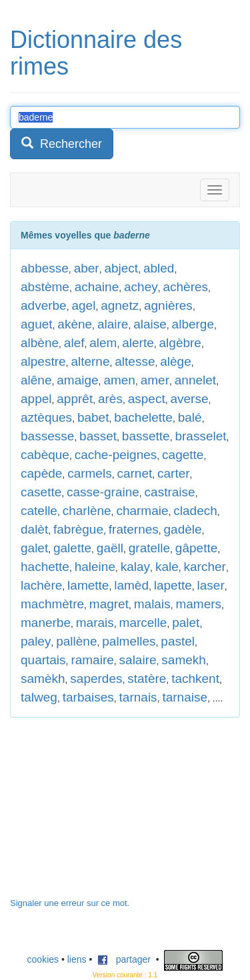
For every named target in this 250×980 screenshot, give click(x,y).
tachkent (195, 679)
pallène (76, 641)
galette (72, 548)
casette (41, 492)
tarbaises (88, 697)
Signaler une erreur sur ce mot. (70, 903)
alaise (150, 324)
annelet (195, 380)
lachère (41, 585)
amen (119, 380)
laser (211, 585)
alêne (36, 380)
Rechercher (62, 144)
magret (109, 604)
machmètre (52, 604)
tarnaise (185, 697)
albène (40, 343)
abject (121, 268)
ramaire (92, 660)
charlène (87, 511)
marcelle (143, 623)
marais (95, 623)
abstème (45, 287)
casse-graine (103, 492)
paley (36, 641)
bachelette (143, 417)
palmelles (129, 641)
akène (75, 324)
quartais (43, 660)
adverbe (44, 305)
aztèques (46, 417)
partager (124, 959)
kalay (135, 567)
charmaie (142, 511)
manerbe (46, 623)
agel (83, 305)
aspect (147, 399)
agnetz (120, 305)
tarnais (138, 697)
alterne (90, 361)
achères (185, 287)
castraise (170, 492)
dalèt (34, 529)
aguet (37, 324)
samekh (184, 660)
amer (155, 380)
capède (41, 473)
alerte (138, 343)
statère (147, 679)
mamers (198, 604)
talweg (39, 697)
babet (93, 417)
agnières (168, 305)
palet (186, 623)
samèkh (43, 679)
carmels (90, 473)
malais (152, 604)
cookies (43, 959)
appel (36, 399)
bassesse (47, 436)
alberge (193, 324)
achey (141, 287)
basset (98, 436)
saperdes (96, 679)
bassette (146, 436)
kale (167, 567)
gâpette (196, 548)
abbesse (45, 268)
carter (174, 473)
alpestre (43, 361)
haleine (95, 567)
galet (34, 548)
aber (87, 268)
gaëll (110, 548)
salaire (138, 660)
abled (159, 268)
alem (103, 343)
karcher (205, 567)
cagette (183, 455)
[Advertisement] (110, 814)
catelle (39, 511)
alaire (113, 324)
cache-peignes (116, 455)
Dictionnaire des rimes (96, 53)
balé (190, 417)
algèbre (180, 343)
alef (74, 343)
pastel (178, 641)
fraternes (134, 529)
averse (189, 399)
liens (77, 959)
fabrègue (78, 529)
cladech (195, 511)
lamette (88, 585)
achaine (97, 287)
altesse (135, 361)
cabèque (45, 455)
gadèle (183, 529)
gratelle (149, 548)
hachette (45, 567)
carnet (134, 473)
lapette (173, 585)
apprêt (75, 399)
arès (110, 399)
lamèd (131, 585)
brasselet (200, 436)
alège (176, 361)
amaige (77, 380)
